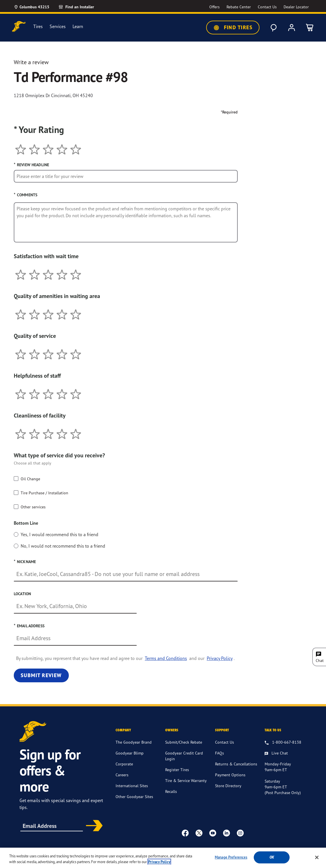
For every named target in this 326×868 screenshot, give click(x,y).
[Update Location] (32, 7)
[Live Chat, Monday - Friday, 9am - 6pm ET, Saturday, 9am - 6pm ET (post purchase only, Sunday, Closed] (276, 753)
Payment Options (230, 775)
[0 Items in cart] (310, 28)
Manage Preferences (231, 857)
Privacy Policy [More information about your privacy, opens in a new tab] (159, 862)
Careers (122, 775)
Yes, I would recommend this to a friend (59, 534)
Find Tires (233, 28)
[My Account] (292, 28)
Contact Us (225, 742)
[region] (163, 858)
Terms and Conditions (166, 658)
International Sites (132, 786)
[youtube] (213, 833)
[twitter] (199, 833)
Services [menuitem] (58, 27)
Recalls (171, 791)
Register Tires (177, 770)
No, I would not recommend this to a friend (63, 546)
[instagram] (240, 833)
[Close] (317, 857)
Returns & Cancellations (236, 764)
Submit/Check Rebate (184, 742)
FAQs (219, 753)
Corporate (124, 764)
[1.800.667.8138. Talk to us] (283, 742)
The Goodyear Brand (134, 742)
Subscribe (92, 826)
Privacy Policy (220, 658)
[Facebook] (185, 833)
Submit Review (41, 675)
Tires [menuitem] (38, 27)
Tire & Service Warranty (186, 780)
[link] (83, 7)
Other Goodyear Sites (134, 797)
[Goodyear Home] (19, 27)
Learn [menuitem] (78, 27)
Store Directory (228, 786)
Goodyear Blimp (130, 753)
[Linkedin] (227, 833)
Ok (272, 857)
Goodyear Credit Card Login (184, 756)
